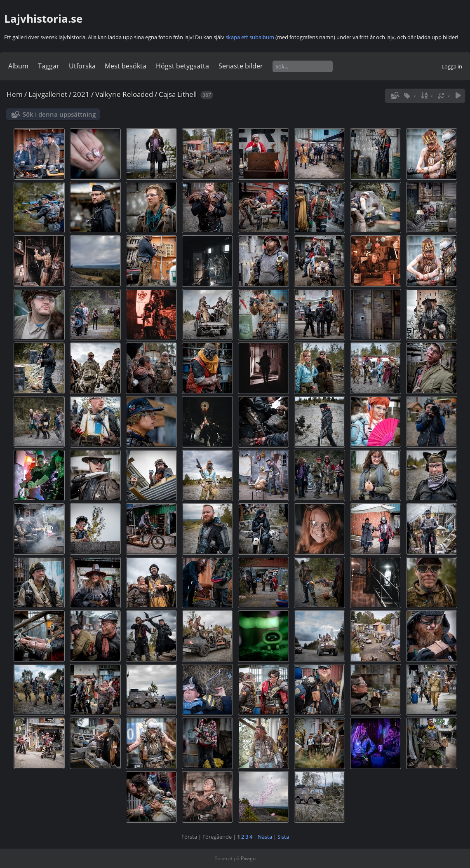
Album (18, 66)
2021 (81, 94)
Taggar (49, 66)
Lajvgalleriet (48, 94)
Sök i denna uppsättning (59, 114)
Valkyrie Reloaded (124, 94)
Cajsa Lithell (178, 94)
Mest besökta (126, 66)
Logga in (452, 66)
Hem (15, 94)
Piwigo (248, 858)
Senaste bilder (241, 66)
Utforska (82, 66)
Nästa (265, 837)
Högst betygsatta (182, 66)
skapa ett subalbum (250, 37)
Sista (283, 837)
